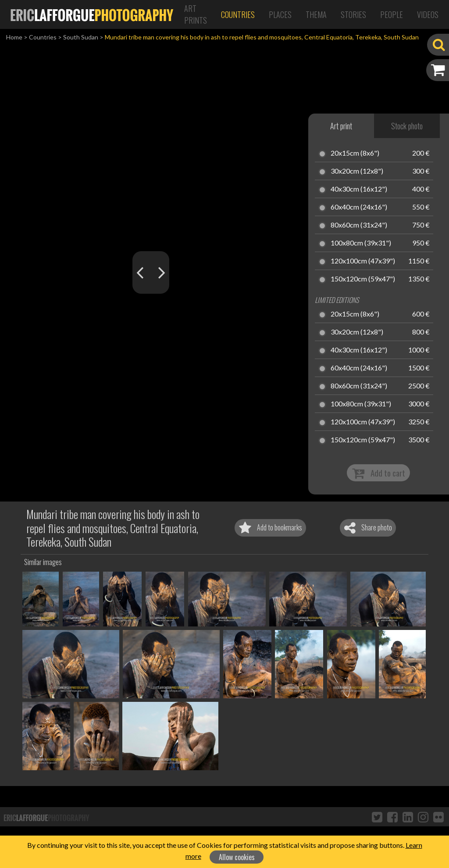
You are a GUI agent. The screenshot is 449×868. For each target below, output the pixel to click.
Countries (238, 14)
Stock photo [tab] (407, 126)
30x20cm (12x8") (357, 171)
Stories (353, 14)
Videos (428, 14)
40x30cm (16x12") (359, 189)
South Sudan (81, 37)
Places (280, 14)
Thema (316, 14)
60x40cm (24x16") (359, 207)
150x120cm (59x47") (363, 279)
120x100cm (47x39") (363, 261)
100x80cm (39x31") (361, 243)
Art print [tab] (341, 126)
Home (14, 37)
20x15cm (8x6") (355, 153)
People (392, 14)
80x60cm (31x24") (359, 225)
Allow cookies (237, 857)
